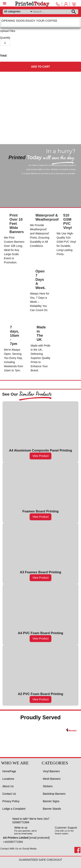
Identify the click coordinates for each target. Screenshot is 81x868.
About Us (8, 786)
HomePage (9, 771)
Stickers (48, 786)
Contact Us (9, 794)
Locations (8, 779)
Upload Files (8, 31)
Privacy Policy (11, 801)
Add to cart (40, 67)
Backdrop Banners (54, 794)
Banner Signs (51, 801)
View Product (40, 456)
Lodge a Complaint (14, 809)
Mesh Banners (52, 779)
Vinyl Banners (51, 771)
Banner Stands (52, 809)
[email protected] (39, 838)
